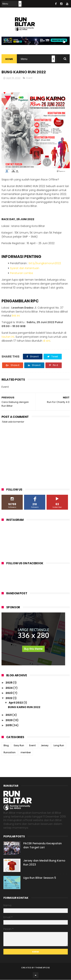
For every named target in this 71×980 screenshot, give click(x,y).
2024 (9, 688)
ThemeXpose (43, 968)
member (26, 752)
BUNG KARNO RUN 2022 (24, 707)
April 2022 (16, 703)
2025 (9, 683)
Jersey (45, 745)
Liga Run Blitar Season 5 (40, 878)
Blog (6, 745)
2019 (9, 725)
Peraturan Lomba (21, 273)
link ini (16, 316)
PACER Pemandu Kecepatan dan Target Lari (43, 846)
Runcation (10, 752)
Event (29, 78)
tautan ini (8, 337)
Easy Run (19, 745)
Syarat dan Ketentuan (25, 268)
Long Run (59, 745)
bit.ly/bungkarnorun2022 (45, 263)
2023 (9, 693)
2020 (9, 720)
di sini (47, 341)
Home (9, 59)
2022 (9, 698)
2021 (9, 715)
